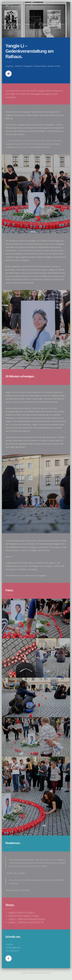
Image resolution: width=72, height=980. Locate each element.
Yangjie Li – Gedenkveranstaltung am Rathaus (27, 919)
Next (9, 958)
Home (9, 74)
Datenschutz (34, 973)
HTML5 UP (47, 973)
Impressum (25, 973)
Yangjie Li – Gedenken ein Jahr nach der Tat (26, 922)
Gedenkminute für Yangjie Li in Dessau (24, 916)
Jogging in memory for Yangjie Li (22, 912)
